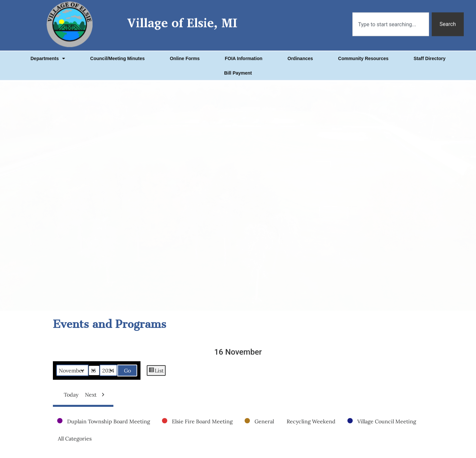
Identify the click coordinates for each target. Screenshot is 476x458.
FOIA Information (244, 53)
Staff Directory (429, 53)
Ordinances (300, 53)
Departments (48, 53)
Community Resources (363, 53)
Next (96, 395)
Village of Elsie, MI (182, 14)
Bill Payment (238, 67)
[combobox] (391, 16)
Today (68, 395)
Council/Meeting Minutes (118, 53)
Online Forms (185, 53)
